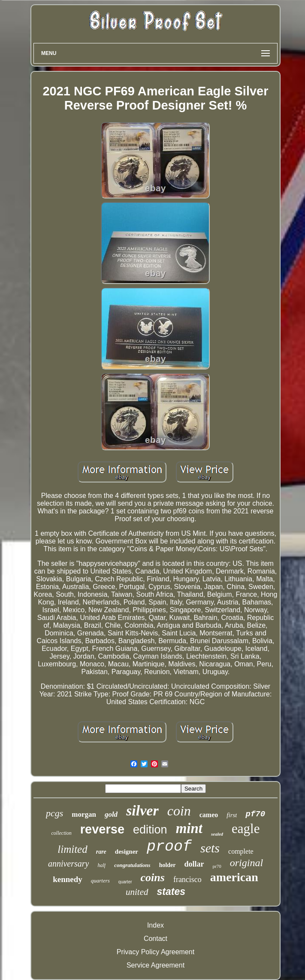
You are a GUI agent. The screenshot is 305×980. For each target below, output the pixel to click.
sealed (217, 834)
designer (127, 852)
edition (150, 830)
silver (142, 811)
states (171, 891)
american (234, 877)
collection (62, 833)
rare (101, 852)
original (246, 863)
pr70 (217, 866)
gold (111, 814)
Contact (156, 939)
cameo (209, 815)
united (137, 892)
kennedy (68, 879)
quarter (125, 882)
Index (156, 925)
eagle (246, 829)
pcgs (54, 813)
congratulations (132, 865)
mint (189, 828)
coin (179, 811)
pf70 (255, 814)
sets (210, 848)
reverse (102, 829)
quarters (100, 881)
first (232, 815)
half (101, 865)
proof (169, 847)
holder (168, 865)
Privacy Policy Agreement (156, 952)
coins (153, 878)
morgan (84, 814)
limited (72, 849)
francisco (187, 879)
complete (241, 851)
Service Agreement (156, 965)
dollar (194, 864)
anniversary (69, 864)
